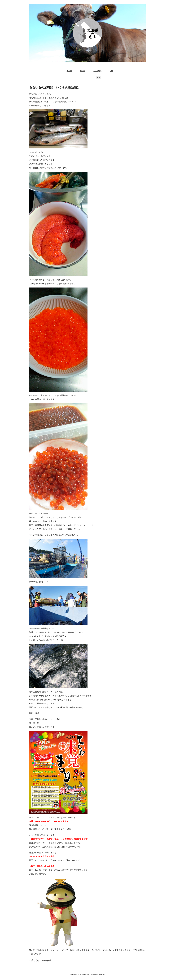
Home (69, 71)
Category (97, 71)
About (83, 71)
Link (112, 71)
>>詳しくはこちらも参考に (41, 960)
